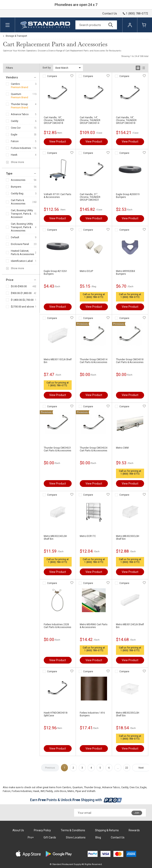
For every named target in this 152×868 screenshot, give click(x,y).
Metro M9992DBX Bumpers (126, 273)
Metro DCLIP (86, 271)
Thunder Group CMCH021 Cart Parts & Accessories (57, 449)
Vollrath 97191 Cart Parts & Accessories (57, 196)
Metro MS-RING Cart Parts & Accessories (94, 626)
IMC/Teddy (47, 791)
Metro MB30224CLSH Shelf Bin (55, 538)
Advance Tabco (20, 114)
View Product (58, 142)
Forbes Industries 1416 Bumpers (92, 714)
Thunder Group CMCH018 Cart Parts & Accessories (130, 361)
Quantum (16, 94)
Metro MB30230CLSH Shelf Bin (128, 538)
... (118, 768)
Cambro (15, 84)
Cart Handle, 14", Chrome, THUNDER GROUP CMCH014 (90, 120)
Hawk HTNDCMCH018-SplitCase (56, 714)
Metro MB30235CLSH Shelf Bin (128, 714)
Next (141, 768)
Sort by (47, 68)
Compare (52, 76)
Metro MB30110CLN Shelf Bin (58, 361)
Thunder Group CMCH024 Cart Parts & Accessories (94, 449)
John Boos (60, 791)
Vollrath (91, 791)
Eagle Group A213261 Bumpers (56, 273)
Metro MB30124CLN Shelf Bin (130, 626)
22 (127, 768)
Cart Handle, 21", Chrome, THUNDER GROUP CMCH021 (90, 197)
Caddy (15, 121)
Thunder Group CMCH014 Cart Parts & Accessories (94, 361)
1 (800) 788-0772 (94, 297)
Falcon (15, 141)
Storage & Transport (16, 36)
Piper (78, 791)
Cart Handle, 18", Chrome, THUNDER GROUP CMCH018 (54, 120)
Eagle (14, 134)
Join (137, 813)
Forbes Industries (21, 148)
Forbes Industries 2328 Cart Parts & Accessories (57, 626)
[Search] (96, 25)
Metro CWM (122, 448)
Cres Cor (16, 128)
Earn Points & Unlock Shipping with (76, 800)
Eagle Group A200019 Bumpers (128, 196)
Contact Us (110, 13)
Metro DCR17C (88, 536)
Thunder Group (19, 104)
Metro (71, 791)
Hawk (14, 155)
